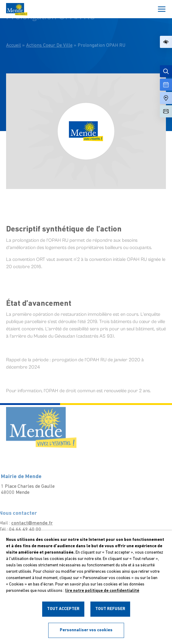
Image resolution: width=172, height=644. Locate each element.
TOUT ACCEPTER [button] (63, 609)
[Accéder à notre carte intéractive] (166, 98)
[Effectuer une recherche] (166, 71)
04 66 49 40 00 (20, 530)
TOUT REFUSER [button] (110, 609)
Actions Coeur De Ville (49, 36)
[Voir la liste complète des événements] (166, 85)
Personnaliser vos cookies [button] (86, 630)
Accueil (13, 36)
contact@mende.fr (27, 523)
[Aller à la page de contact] (166, 111)
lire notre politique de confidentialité (102, 591)
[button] (166, 42)
